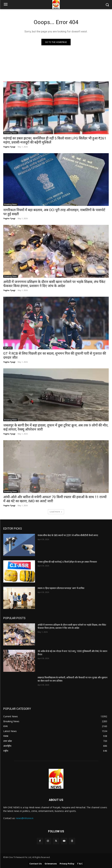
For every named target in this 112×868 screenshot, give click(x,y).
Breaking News (11, 133)
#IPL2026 (8, 348)
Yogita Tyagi (9, 147)
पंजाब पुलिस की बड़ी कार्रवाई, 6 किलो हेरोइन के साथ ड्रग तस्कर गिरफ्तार (67, 562)
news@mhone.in (25, 818)
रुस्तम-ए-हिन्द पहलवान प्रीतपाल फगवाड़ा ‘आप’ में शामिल (61, 588)
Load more (56, 512)
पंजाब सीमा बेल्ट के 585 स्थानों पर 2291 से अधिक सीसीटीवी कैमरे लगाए (68, 535)
